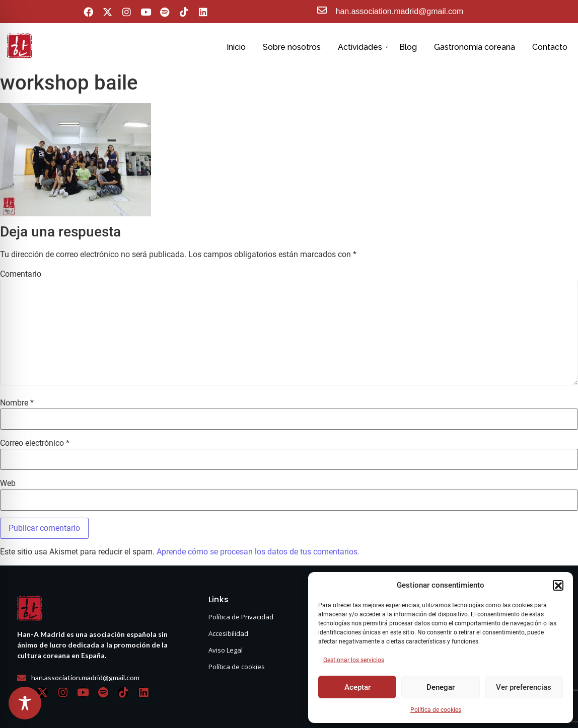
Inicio (236, 47)
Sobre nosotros (292, 47)
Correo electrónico (35, 443)
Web (8, 483)
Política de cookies (436, 710)
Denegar (441, 687)
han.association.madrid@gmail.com (400, 11)
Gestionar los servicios (354, 660)
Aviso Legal (226, 650)
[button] (558, 585)
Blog (408, 47)
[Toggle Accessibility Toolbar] (25, 703)
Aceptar (357, 687)
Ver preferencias (524, 687)
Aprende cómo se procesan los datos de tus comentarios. (258, 552)
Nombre (17, 403)
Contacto (550, 47)
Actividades (362, 47)
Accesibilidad (228, 633)
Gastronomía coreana (475, 47)
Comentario (21, 274)
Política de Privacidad (241, 617)
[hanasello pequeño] (20, 46)
